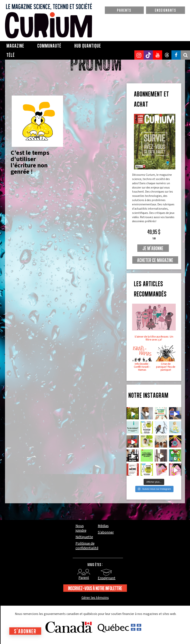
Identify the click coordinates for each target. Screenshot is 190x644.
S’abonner (106, 532)
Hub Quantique (88, 46)
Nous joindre (81, 528)
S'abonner (25, 631)
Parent (84, 578)
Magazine (15, 46)
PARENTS (124, 10)
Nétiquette (84, 537)
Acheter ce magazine (155, 260)
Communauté (49, 46)
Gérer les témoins (95, 598)
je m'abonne (153, 248)
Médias (103, 526)
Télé (11, 55)
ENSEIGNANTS (166, 10)
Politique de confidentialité (87, 546)
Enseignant (107, 578)
